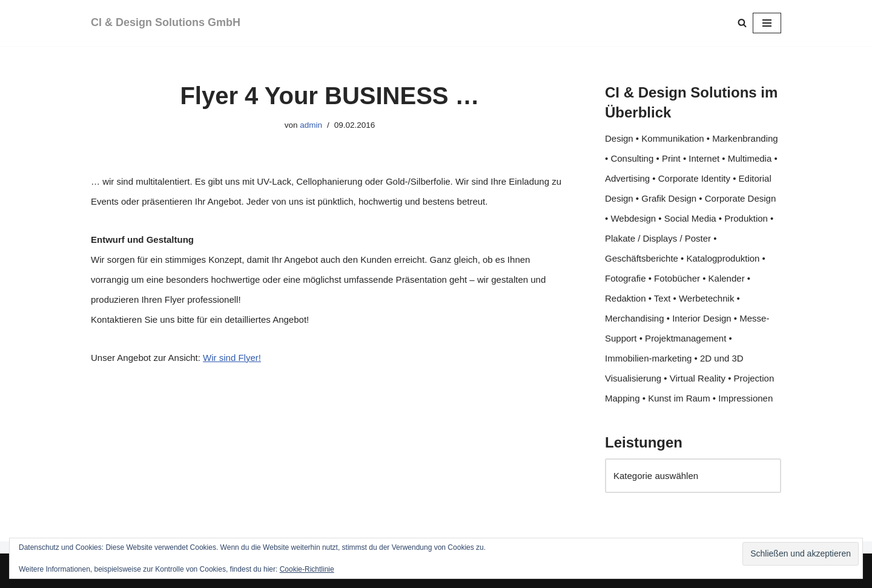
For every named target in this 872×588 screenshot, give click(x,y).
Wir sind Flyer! (232, 358)
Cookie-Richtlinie (307, 569)
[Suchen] (742, 23)
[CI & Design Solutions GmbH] (166, 23)
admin (311, 125)
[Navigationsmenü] (767, 23)
